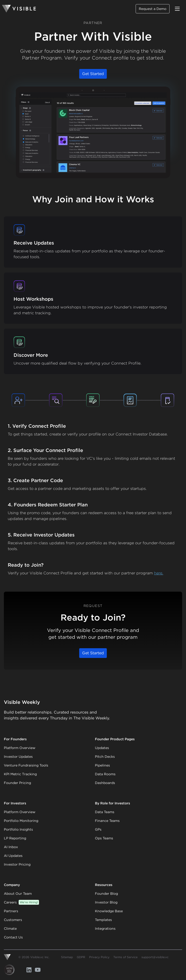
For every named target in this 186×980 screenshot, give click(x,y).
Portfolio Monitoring (21, 821)
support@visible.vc (155, 957)
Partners (11, 911)
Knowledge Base (109, 911)
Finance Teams (107, 821)
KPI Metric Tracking (20, 774)
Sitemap (67, 957)
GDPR (81, 957)
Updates (102, 748)
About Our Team (18, 894)
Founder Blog (106, 894)
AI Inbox (11, 847)
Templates (103, 920)
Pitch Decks (105, 757)
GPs (98, 829)
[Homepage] (19, 9)
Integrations (105, 929)
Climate (10, 929)
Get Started (93, 74)
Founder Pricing (17, 783)
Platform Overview (20, 748)
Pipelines (102, 765)
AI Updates (13, 856)
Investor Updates (18, 757)
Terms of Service (125, 957)
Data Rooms (105, 774)
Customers (13, 920)
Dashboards (105, 783)
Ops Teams (104, 838)
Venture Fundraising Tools (26, 765)
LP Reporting (15, 838)
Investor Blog (106, 902)
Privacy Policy (99, 957)
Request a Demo (153, 9)
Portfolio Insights (18, 829)
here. (159, 573)
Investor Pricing (17, 864)
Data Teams (105, 812)
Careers (21, 902)
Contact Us (13, 937)
